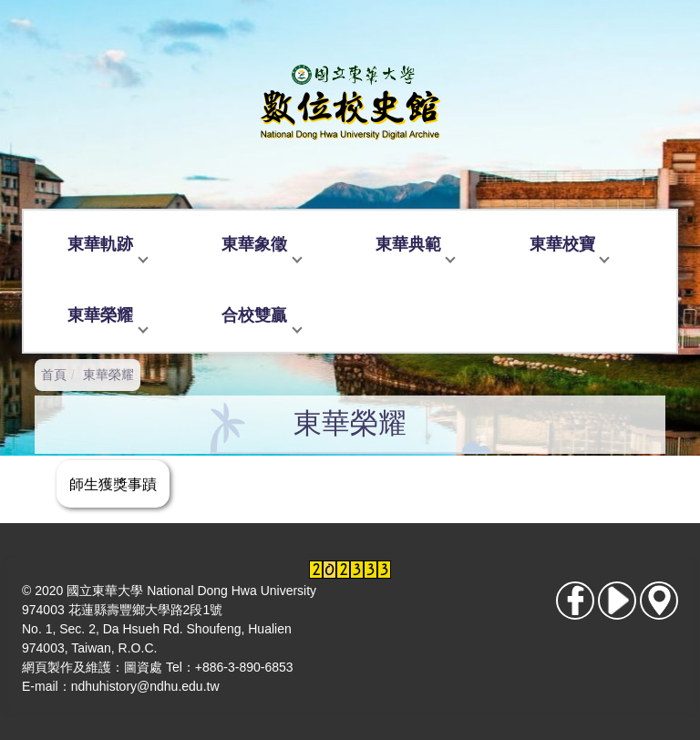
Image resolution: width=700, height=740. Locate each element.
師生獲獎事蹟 (113, 484)
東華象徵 (254, 244)
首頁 (54, 375)
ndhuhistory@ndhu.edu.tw (145, 686)
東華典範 (408, 244)
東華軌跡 (100, 244)
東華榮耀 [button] (100, 315)
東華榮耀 (108, 375)
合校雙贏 (254, 315)
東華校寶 (562, 244)
